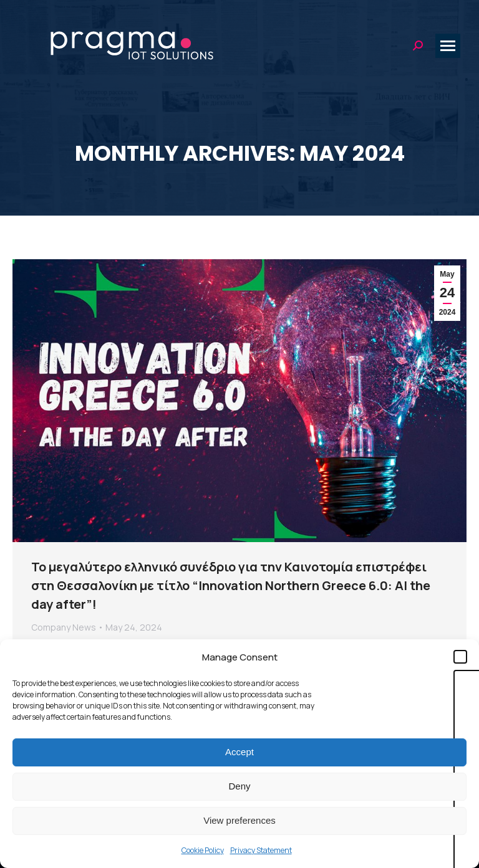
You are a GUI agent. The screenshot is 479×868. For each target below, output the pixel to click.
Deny (239, 786)
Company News (64, 627)
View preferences (239, 820)
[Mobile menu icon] (448, 46)
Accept (239, 752)
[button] (460, 657)
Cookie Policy (203, 850)
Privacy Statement (261, 850)
